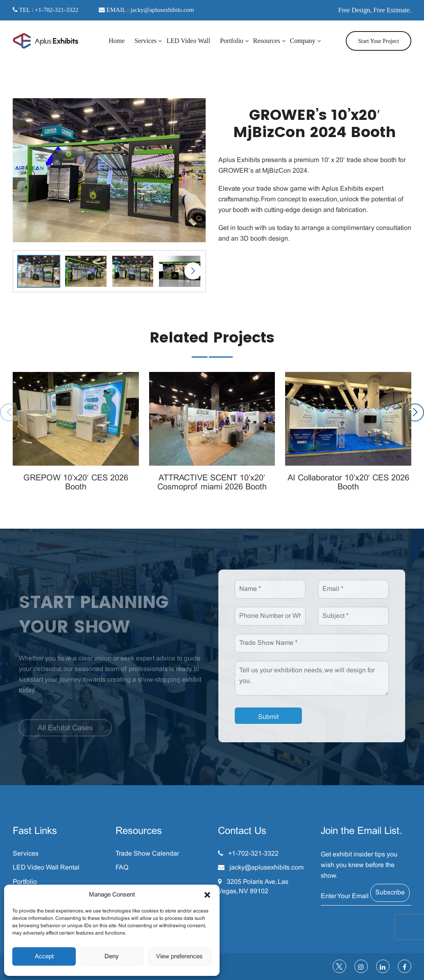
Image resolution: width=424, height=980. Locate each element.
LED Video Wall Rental (46, 868)
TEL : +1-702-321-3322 (45, 10)
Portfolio (232, 41)
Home (117, 41)
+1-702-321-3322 (253, 854)
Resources (267, 41)
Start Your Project (379, 41)
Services (145, 41)
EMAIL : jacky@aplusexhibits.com (146, 10)
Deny (112, 957)
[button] (207, 895)
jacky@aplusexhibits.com (266, 868)
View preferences (179, 957)
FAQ (122, 868)
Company (303, 41)
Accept (44, 957)
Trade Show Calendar (147, 854)
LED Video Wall (188, 41)
